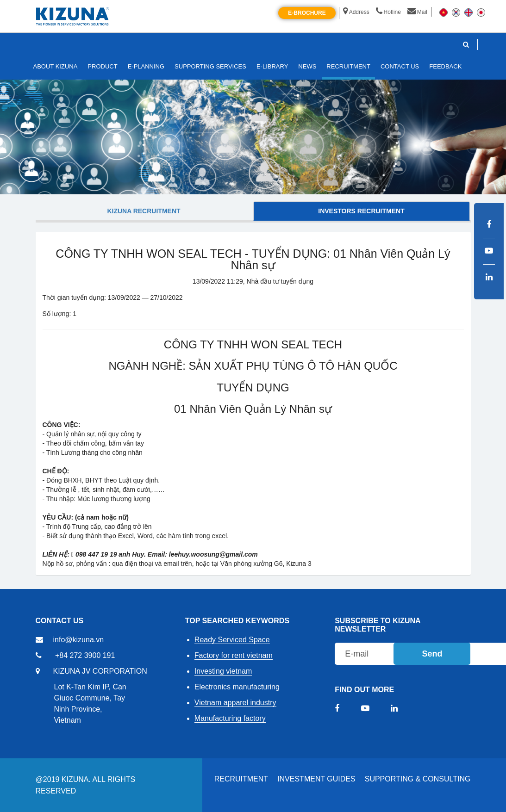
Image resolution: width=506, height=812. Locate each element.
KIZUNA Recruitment (144, 211)
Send (432, 654)
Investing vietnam (223, 671)
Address (356, 12)
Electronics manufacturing (237, 687)
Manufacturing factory (230, 718)
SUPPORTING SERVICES (210, 66)
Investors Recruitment (361, 211)
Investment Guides (316, 779)
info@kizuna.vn (79, 640)
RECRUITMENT (241, 779)
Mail (417, 12)
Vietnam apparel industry (235, 703)
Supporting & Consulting (418, 779)
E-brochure (307, 13)
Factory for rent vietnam (234, 655)
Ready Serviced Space (232, 640)
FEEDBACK (445, 66)
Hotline (388, 12)
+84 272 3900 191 (85, 655)
